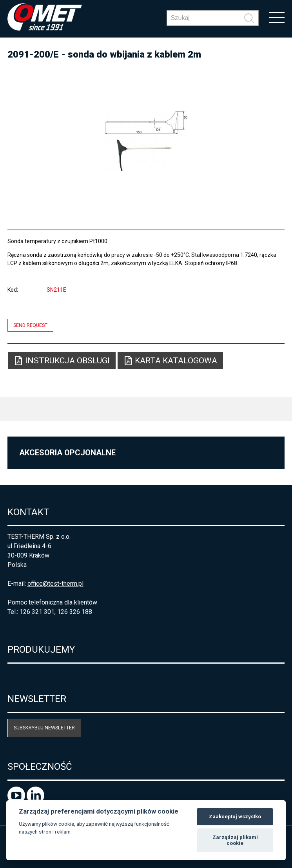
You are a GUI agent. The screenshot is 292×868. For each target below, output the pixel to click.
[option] (146, 141)
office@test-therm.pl (55, 584)
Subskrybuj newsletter (44, 728)
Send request (30, 325)
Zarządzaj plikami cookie (235, 840)
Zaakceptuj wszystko (235, 817)
